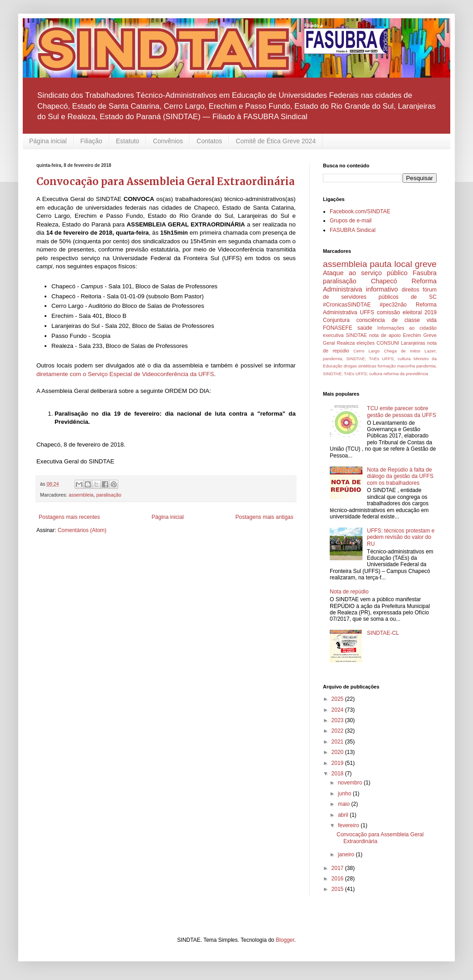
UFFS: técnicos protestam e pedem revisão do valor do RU (401, 537)
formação (387, 366)
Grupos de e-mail (351, 221)
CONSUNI (388, 343)
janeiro (347, 854)
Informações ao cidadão (407, 328)
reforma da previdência (406, 374)
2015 (338, 889)
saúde (365, 328)
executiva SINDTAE (345, 335)
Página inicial (48, 141)
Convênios (168, 141)
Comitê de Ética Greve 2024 (276, 141)
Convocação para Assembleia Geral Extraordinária (166, 181)
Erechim (412, 335)
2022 (338, 731)
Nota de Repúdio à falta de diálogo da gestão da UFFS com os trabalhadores (400, 476)
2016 (338, 879)
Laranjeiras (413, 343)
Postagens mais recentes (69, 517)
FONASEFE (338, 328)
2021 (338, 742)
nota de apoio (385, 335)
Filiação (91, 141)
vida (432, 320)
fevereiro (349, 825)
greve (426, 264)
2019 (338, 763)
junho (345, 794)
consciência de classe (388, 320)
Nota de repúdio (349, 592)
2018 (338, 774)
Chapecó (384, 281)
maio (345, 804)
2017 (338, 868)
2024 (338, 710)
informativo (382, 289)
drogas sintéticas (360, 366)
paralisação (109, 495)
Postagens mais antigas (264, 517)
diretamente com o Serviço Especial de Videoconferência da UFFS (125, 374)
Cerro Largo (367, 351)
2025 (338, 699)
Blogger (285, 940)
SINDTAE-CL (383, 633)
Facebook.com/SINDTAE (360, 211)
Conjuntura (336, 320)
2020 (338, 752)
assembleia (81, 495)
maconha (406, 366)
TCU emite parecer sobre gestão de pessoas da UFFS (402, 412)
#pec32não (393, 305)
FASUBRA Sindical (353, 230)
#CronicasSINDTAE (347, 305)
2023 (338, 720)
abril (344, 815)
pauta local (391, 264)
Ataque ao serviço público (365, 273)
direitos (410, 290)
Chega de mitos (402, 351)
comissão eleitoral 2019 (407, 312)
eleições (366, 343)
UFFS (367, 312)
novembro (351, 783)
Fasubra (425, 273)
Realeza (346, 343)
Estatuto (128, 141)
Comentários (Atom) (82, 530)
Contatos (209, 141)
